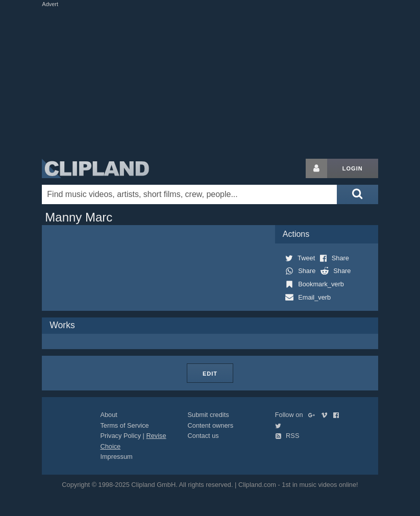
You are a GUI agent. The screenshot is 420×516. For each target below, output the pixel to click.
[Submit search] (357, 194)
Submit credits (208, 415)
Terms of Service (124, 425)
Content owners (211, 425)
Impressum (116, 457)
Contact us (203, 436)
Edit (210, 374)
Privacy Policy (120, 436)
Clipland (95, 168)
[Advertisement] (228, 81)
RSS (287, 436)
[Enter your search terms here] (189, 194)
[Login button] (316, 168)
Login (353, 168)
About (108, 415)
